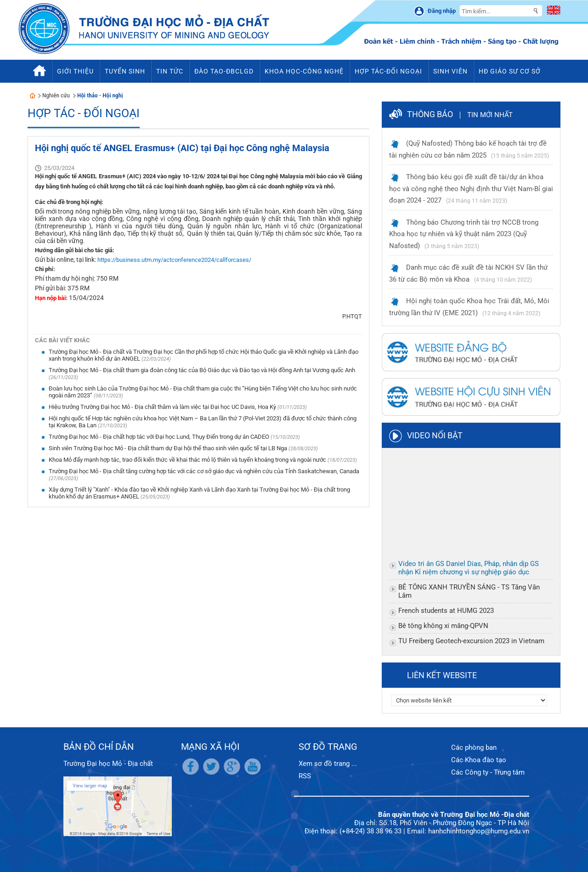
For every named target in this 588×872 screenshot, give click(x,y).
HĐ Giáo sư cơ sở (510, 71)
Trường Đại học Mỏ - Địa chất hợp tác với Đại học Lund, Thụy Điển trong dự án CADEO (160, 437)
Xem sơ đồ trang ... (328, 764)
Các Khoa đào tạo (479, 760)
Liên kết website (442, 675)
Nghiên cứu (56, 95)
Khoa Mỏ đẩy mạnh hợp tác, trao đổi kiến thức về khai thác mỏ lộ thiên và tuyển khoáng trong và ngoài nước (188, 460)
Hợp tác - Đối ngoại (84, 113)
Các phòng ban (474, 747)
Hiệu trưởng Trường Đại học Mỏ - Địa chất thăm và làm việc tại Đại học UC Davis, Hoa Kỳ (163, 407)
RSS (305, 776)
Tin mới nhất (490, 115)
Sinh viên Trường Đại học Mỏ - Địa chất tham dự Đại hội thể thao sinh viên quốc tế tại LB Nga (169, 448)
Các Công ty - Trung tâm (488, 772)
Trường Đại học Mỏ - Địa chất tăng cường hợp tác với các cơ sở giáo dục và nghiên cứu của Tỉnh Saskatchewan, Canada (204, 471)
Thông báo (430, 114)
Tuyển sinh (125, 71)
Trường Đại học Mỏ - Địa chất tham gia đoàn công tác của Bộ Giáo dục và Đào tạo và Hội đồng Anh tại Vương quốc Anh (202, 370)
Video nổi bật (435, 435)
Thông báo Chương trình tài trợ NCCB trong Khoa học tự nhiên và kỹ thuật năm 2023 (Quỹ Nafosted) (464, 234)
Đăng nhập (442, 11)
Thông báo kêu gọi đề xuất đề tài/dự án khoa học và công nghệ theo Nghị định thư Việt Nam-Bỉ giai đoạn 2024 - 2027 (471, 189)
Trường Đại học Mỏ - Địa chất (108, 764)
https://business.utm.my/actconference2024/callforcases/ (174, 260)
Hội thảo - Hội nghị (100, 95)
